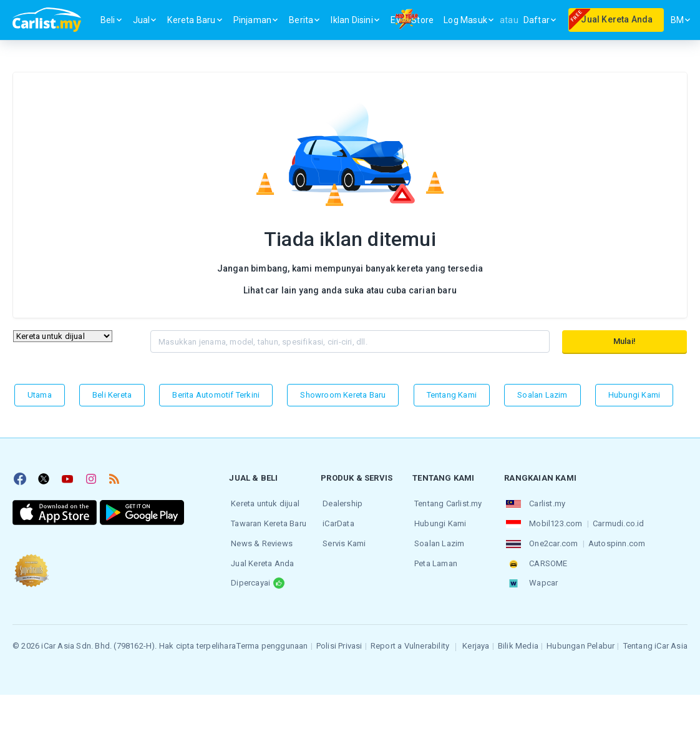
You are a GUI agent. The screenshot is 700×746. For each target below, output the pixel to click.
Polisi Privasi (339, 640)
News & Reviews (260, 540)
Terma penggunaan (272, 640)
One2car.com (552, 540)
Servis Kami (342, 540)
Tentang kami (452, 395)
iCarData (337, 522)
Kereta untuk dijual (263, 503)
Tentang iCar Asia (655, 640)
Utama (40, 395)
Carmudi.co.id (617, 522)
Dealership (341, 503)
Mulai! (625, 341)
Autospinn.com (615, 540)
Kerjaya (476, 640)
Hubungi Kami (634, 395)
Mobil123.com (554, 522)
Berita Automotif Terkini (216, 395)
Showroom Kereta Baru (343, 395)
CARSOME (546, 559)
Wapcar (542, 578)
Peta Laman (434, 559)
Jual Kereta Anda (260, 559)
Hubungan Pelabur (581, 640)
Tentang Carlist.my (446, 503)
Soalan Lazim (542, 395)
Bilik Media (518, 640)
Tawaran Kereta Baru (267, 522)
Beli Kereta (112, 395)
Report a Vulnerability (410, 640)
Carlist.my (545, 503)
